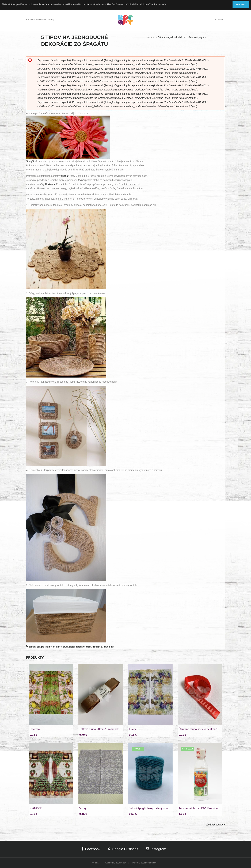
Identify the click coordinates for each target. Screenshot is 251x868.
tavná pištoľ (69, 647)
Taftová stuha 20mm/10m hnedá (99, 729)
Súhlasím (241, 5)
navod (107, 647)
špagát (65, 176)
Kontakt (220, 20)
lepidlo (48, 647)
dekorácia (97, 647)
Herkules (50, 184)
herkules (57, 647)
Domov (151, 37)
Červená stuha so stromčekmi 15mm (201, 729)
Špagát (30, 161)
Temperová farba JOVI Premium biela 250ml (206, 808)
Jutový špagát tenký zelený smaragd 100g (155, 808)
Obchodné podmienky (116, 863)
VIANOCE (36, 808)
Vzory (83, 808)
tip (112, 647)
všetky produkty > (215, 825)
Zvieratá (35, 729)
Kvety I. (134, 729)
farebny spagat (84, 647)
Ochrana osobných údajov (144, 863)
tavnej (81, 180)
